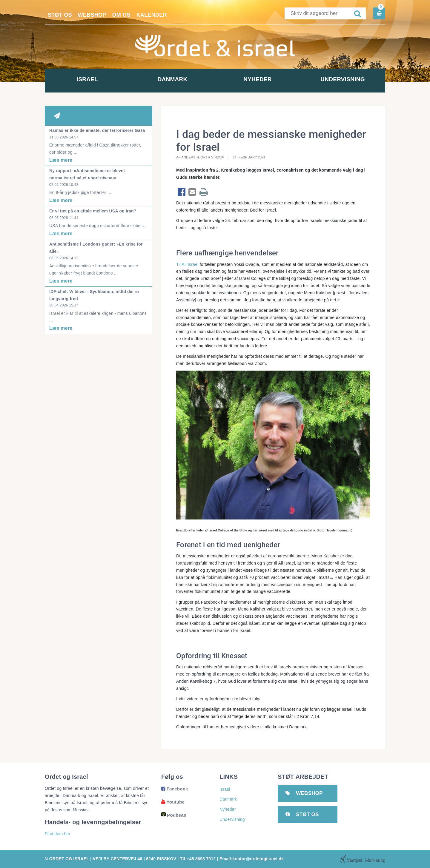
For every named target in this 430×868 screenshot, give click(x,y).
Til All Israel (187, 264)
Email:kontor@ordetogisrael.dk (252, 859)
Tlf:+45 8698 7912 (198, 859)
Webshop (92, 15)
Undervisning (343, 79)
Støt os (60, 15)
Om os (121, 15)
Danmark (173, 79)
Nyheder (258, 79)
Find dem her (57, 834)
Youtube (173, 802)
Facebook (175, 789)
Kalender (152, 15)
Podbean (174, 815)
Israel (87, 79)
